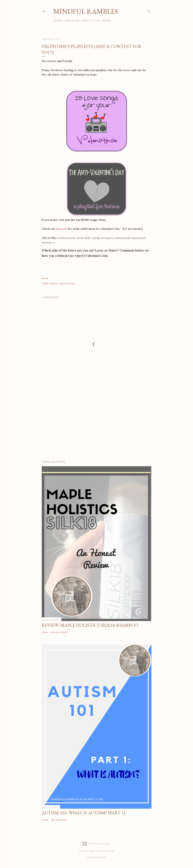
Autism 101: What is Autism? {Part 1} (84, 813)
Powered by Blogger (97, 844)
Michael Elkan (107, 851)
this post (61, 229)
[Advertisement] (97, 424)
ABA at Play (91, 21)
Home (58, 21)
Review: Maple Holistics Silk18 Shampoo (90, 625)
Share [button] (45, 278)
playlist (54, 283)
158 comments (59, 820)
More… (107, 21)
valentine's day (67, 283)
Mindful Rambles (86, 11)
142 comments (59, 632)
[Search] (149, 11)
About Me (72, 21)
